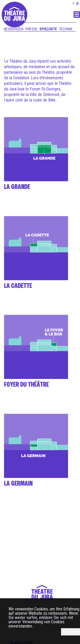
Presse (31, 29)
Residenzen (14, 29)
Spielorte (48, 29)
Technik (66, 29)
